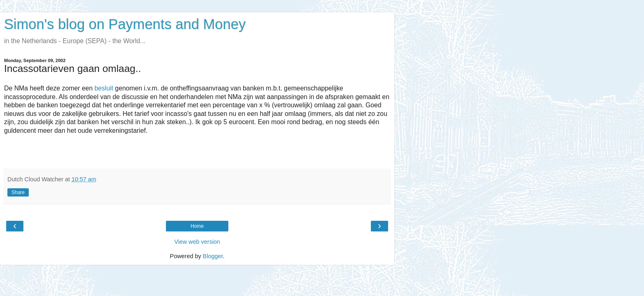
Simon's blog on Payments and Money (125, 24)
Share (18, 192)
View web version (197, 242)
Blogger (213, 256)
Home (197, 226)
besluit (104, 88)
